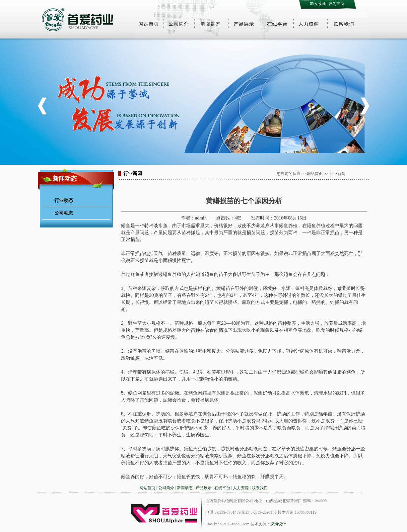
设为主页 (336, 4)
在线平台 (222, 488)
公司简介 (166, 488)
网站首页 (147, 488)
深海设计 (278, 524)
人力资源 (241, 488)
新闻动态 (185, 488)
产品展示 (204, 488)
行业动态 (64, 200)
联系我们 (260, 488)
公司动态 (64, 213)
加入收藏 (318, 4)
